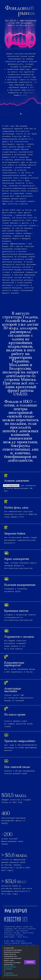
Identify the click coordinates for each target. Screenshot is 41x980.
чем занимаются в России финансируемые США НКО (20, 488)
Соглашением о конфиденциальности (11, 974)
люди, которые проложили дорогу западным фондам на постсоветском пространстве (21, 565)
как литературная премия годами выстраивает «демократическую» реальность (21, 540)
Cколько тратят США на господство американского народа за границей (19, 698)
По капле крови (15, 715)
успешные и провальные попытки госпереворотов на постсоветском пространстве (20, 617)
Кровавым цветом (16, 611)
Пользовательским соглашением (10, 968)
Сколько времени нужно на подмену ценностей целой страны (18, 724)
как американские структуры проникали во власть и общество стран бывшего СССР (21, 514)
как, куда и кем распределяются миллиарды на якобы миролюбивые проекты (21, 748)
